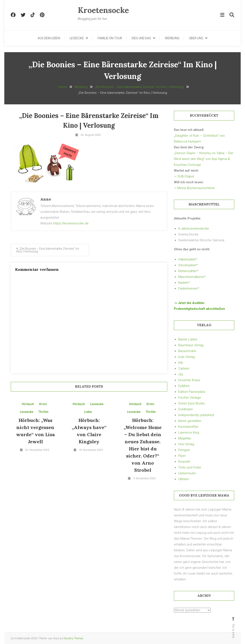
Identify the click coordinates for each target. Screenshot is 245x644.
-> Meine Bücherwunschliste (194, 188)
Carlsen (184, 368)
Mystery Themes (73, 638)
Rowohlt (184, 462)
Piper (182, 456)
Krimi (43, 404)
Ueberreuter (187, 473)
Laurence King (189, 432)
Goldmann (186, 409)
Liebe (88, 412)
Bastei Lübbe (188, 339)
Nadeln (183, 283)
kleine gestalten (190, 421)
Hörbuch (28, 404)
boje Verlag (186, 357)
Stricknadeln (187, 265)
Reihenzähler (188, 271)
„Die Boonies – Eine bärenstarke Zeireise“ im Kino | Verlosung (48, 250)
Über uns (196, 38)
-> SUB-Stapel (184, 176)
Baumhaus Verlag (191, 345)
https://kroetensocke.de (71, 223)
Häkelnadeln (187, 259)
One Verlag (186, 444)
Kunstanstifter (188, 427)
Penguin (184, 450)
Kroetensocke (103, 10)
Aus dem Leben (49, 38)
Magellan (185, 438)
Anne (46, 199)
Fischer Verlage (190, 398)
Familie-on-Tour (110, 38)
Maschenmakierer (191, 277)
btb (181, 363)
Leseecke (77, 38)
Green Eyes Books (191, 403)
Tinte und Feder (190, 467)
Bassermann (187, 351)
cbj (180, 374)
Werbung (172, 38)
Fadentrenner (188, 288)
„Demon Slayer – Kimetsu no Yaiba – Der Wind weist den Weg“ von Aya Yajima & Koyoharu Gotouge (204, 159)
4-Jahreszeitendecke (194, 229)
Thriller (44, 412)
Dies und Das (141, 38)
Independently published (196, 415)
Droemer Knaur (189, 380)
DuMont (184, 386)
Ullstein (183, 479)
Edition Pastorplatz (192, 392)
